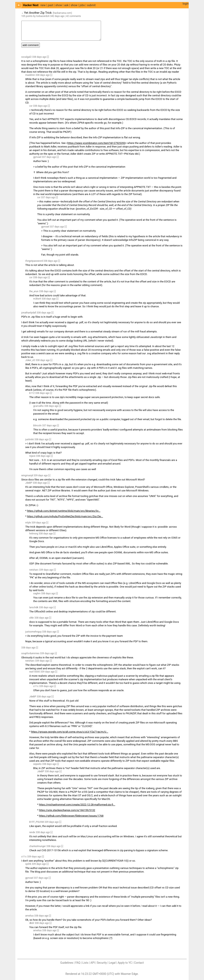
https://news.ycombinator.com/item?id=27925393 (96, 143)
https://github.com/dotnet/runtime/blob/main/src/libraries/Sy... (64, 511)
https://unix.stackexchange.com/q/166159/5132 (67, 810)
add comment (31, 45)
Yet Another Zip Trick (38, 13)
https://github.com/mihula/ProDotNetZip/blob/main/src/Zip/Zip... (65, 516)
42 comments (74, 16)
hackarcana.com (62, 13)
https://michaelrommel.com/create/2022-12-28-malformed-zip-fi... (77, 805)
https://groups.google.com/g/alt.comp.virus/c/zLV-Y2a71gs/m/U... (70, 732)
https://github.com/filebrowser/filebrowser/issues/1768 (71, 816)
